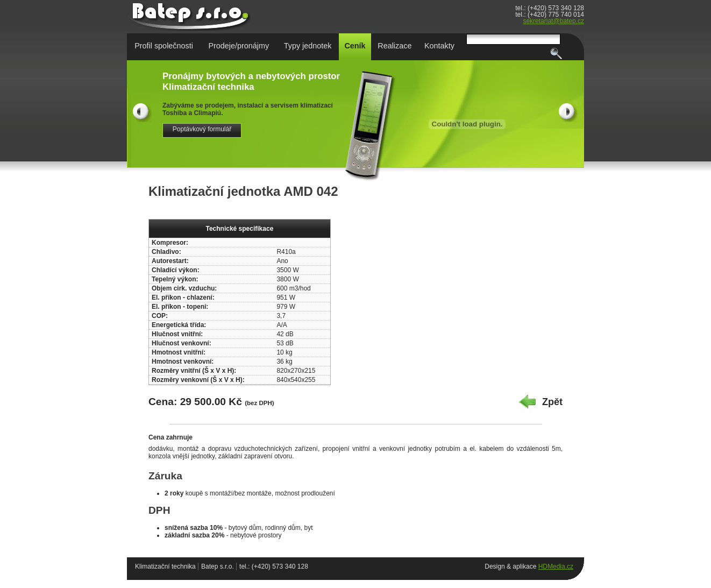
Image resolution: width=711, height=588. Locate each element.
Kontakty (439, 46)
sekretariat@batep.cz (553, 21)
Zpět (552, 402)
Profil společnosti (164, 46)
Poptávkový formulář (202, 129)
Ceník (355, 46)
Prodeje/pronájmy (239, 46)
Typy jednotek (308, 46)
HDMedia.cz (556, 566)
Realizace (394, 46)
